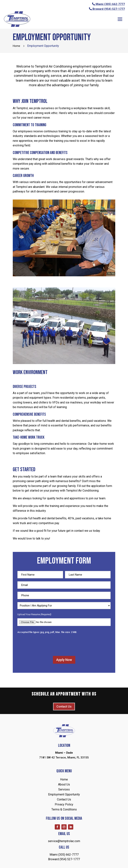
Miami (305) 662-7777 (110, 4)
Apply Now (64, 660)
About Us (64, 784)
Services (64, 789)
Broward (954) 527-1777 (109, 9)
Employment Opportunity (64, 794)
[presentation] (46, 645)
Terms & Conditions (64, 809)
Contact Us (64, 707)
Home (64, 779)
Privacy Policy (64, 804)
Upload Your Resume (34, 614)
